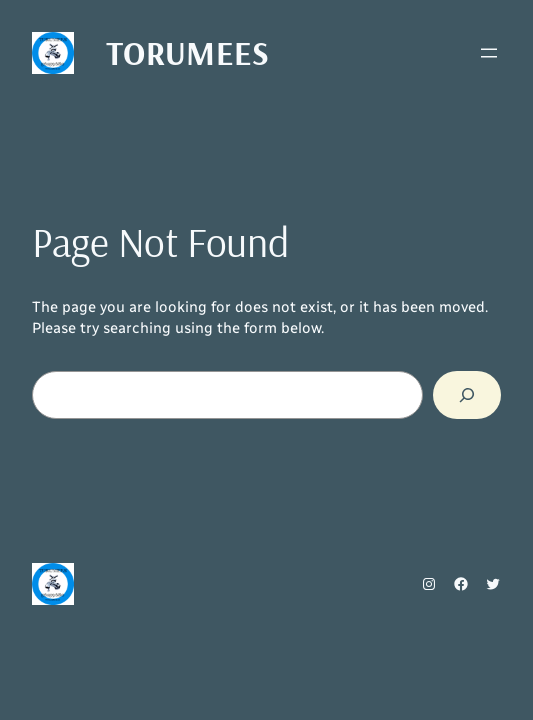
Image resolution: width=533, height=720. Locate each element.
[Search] (467, 395)
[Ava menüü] (489, 53)
